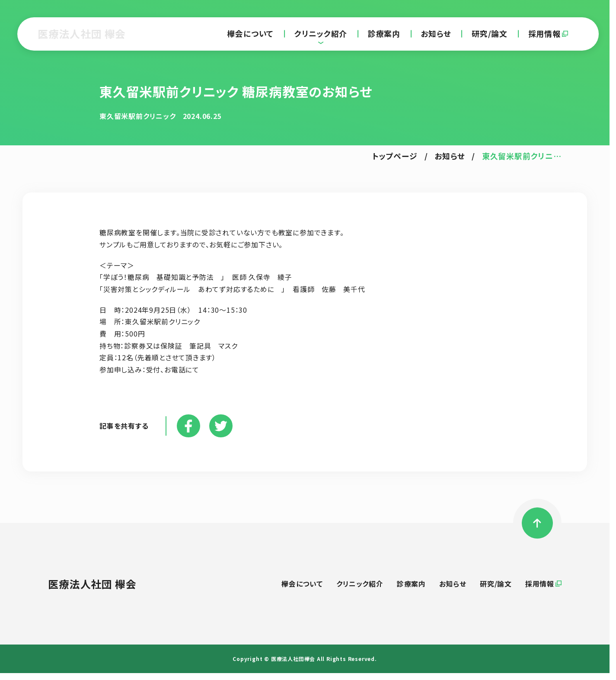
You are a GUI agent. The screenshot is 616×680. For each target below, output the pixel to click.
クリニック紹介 (321, 34)
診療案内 (384, 34)
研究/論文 (490, 34)
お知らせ (436, 34)
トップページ (395, 156)
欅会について (250, 34)
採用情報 (544, 34)
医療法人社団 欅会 (82, 34)
